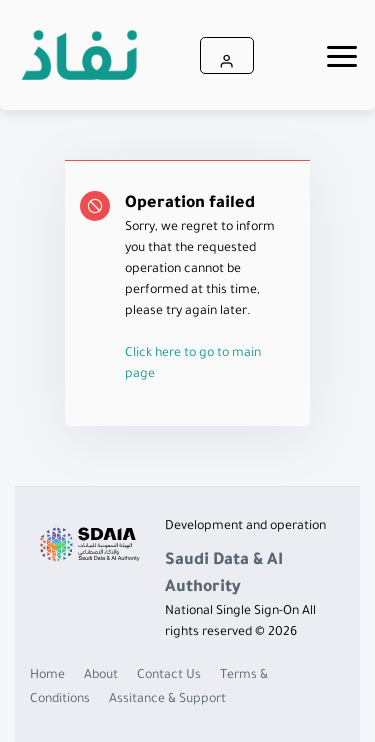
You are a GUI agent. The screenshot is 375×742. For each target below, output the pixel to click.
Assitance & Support (167, 700)
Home (47, 676)
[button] (227, 55)
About (101, 676)
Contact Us (169, 676)
